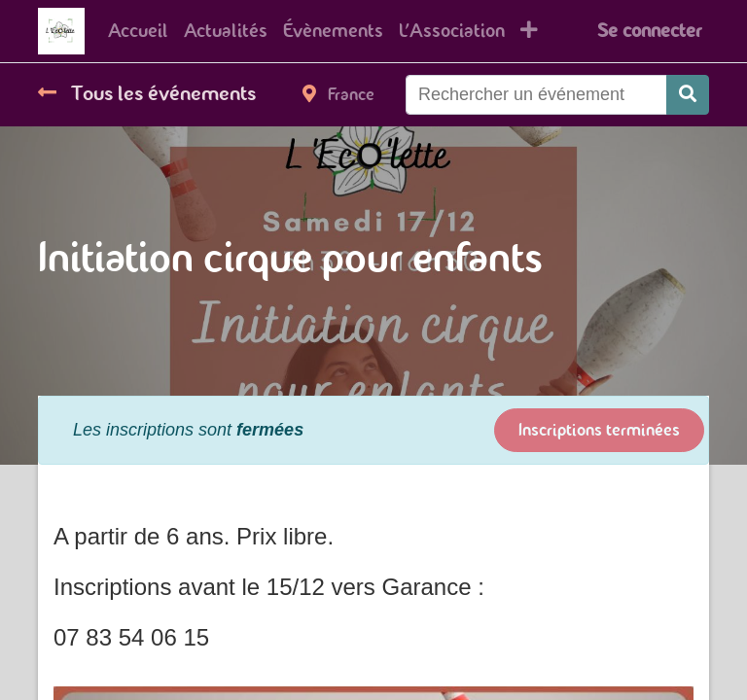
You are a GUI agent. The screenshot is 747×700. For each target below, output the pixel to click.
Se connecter (649, 31)
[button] (529, 31)
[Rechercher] (688, 95)
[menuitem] (138, 31)
